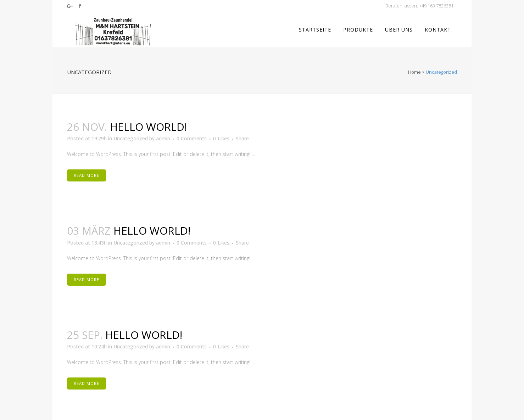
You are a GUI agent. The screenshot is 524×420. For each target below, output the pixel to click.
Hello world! (148, 123)
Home (414, 68)
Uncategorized (131, 135)
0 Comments (192, 135)
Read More (87, 172)
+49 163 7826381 (436, 6)
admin (163, 135)
